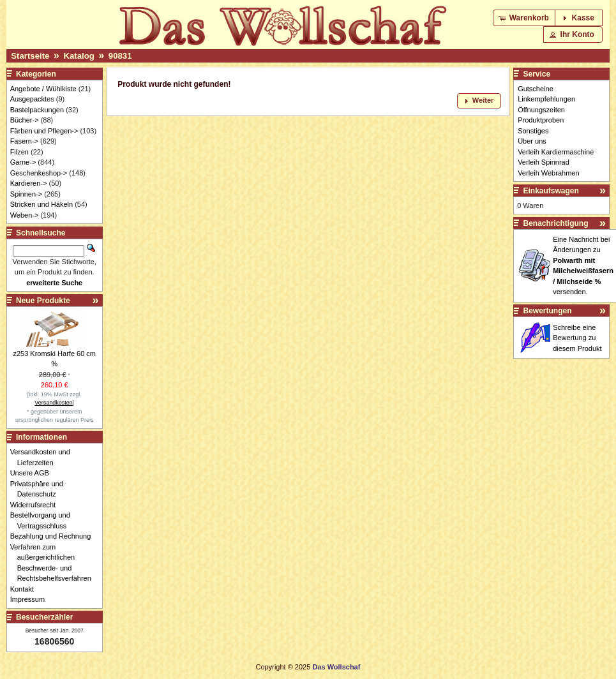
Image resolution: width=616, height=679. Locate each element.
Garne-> (23, 162)
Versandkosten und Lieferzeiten (44, 457)
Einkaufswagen (551, 191)
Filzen (19, 152)
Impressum (31, 599)
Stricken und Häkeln (41, 204)
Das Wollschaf (336, 667)
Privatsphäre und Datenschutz (40, 489)
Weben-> (25, 215)
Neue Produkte (43, 301)
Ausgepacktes (32, 99)
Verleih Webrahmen (548, 173)
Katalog (79, 56)
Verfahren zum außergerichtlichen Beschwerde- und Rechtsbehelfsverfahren (54, 563)
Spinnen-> (26, 194)
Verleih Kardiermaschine (556, 152)
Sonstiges (533, 131)
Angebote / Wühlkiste (43, 89)
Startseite (30, 56)
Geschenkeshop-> (39, 173)
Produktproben (541, 120)
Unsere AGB (33, 473)
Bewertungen (548, 311)
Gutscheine (536, 89)
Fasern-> (24, 141)
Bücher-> (25, 120)
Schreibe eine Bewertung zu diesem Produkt (577, 338)
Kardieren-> (29, 183)
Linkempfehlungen (546, 99)
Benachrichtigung (556, 223)
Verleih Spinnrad (544, 162)
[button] (525, 18)
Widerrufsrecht (37, 505)
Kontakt (26, 589)
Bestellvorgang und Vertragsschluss (44, 520)
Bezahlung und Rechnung (54, 536)
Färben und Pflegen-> (44, 131)
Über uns (532, 141)
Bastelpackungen (37, 110)
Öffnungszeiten (541, 110)
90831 (120, 56)
